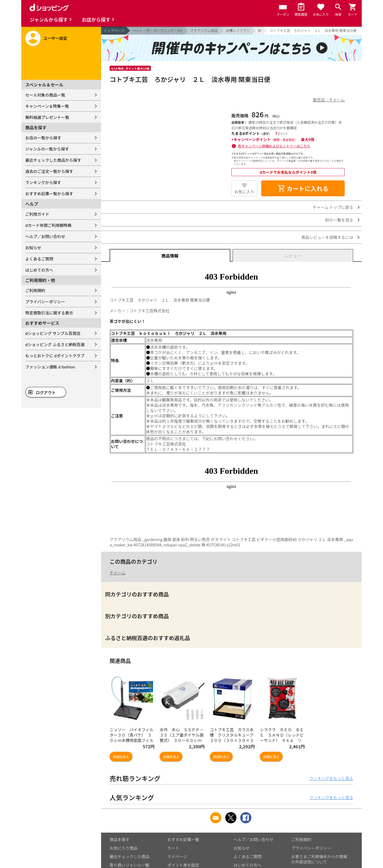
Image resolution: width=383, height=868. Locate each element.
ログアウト (46, 393)
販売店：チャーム (329, 100)
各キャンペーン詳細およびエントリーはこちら (274, 146)
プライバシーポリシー (45, 302)
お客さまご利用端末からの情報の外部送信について (319, 859)
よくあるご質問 (39, 259)
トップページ (114, 30)
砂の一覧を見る (339, 220)
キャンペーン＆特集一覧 (47, 106)
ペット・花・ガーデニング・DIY (157, 30)
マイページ (177, 856)
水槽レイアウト (238, 30)
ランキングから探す (43, 182)
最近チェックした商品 (130, 856)
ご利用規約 (35, 290)
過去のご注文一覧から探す (49, 171)
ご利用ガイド (37, 214)
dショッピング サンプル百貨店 (53, 333)
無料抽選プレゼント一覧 (47, 117)
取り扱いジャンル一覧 (129, 865)
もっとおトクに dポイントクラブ (55, 356)
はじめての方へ (39, 270)
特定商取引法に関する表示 (49, 313)
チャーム (117, 573)
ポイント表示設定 (183, 865)
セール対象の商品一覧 (45, 95)
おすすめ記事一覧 (183, 839)
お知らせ (33, 248)
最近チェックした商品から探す (53, 160)
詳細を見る (121, 757)
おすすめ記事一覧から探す (49, 194)
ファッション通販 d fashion (50, 367)
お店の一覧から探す (43, 138)
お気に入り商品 (124, 848)
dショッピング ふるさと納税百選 (55, 344)
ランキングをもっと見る (331, 778)
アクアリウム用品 (204, 30)
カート (173, 848)
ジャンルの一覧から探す (47, 149)
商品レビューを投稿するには (327, 237)
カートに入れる (303, 188)
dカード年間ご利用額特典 (48, 225)
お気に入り (244, 192)
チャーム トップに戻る (333, 207)
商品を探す (120, 839)
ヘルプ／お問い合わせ (45, 236)
